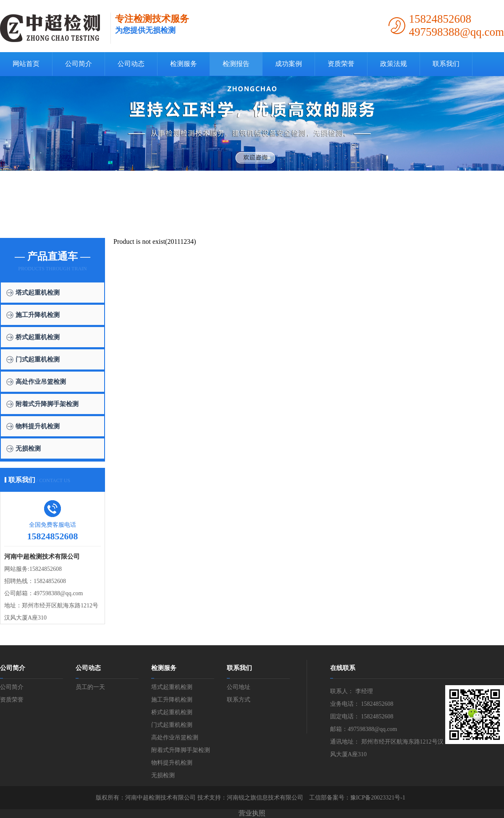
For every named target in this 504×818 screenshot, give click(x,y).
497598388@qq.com (58, 593)
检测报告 (236, 64)
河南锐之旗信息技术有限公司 (265, 798)
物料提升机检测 (38, 426)
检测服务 (184, 64)
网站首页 (26, 64)
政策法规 (394, 64)
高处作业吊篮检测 (41, 382)
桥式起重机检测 (38, 337)
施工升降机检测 (38, 315)
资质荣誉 (341, 64)
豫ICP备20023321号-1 (378, 798)
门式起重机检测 (38, 359)
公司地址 (239, 687)
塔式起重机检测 (38, 293)
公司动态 (131, 64)
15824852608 (46, 569)
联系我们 (446, 64)
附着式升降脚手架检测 (47, 404)
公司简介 (79, 64)
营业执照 (252, 813)
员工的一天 (90, 687)
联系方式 (239, 700)
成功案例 (289, 64)
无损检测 (28, 449)
